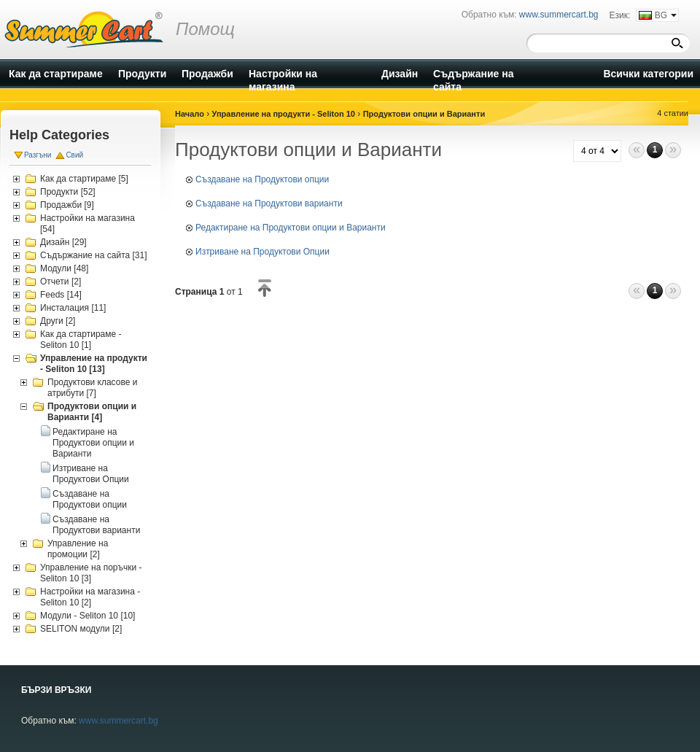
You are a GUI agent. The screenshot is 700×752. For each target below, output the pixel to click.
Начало (190, 114)
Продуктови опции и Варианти (424, 114)
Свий (74, 155)
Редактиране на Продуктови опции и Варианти (93, 443)
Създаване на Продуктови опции (90, 499)
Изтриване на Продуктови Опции (91, 474)
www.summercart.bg (118, 721)
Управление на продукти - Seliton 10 (284, 114)
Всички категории (648, 74)
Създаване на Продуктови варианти (96, 525)
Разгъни (38, 155)
